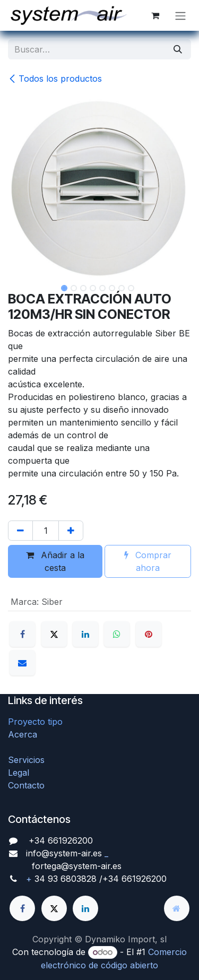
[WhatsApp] (117, 634)
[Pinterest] (149, 634)
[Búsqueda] (178, 49)
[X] (54, 634)
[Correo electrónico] (22, 663)
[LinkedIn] (85, 634)
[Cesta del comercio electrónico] (155, 15)
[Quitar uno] (20, 531)
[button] (17, 289)
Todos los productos (55, 79)
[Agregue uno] (71, 531)
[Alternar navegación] (180, 15)
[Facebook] (22, 634)
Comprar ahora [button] (148, 561)
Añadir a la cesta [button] (55, 561)
